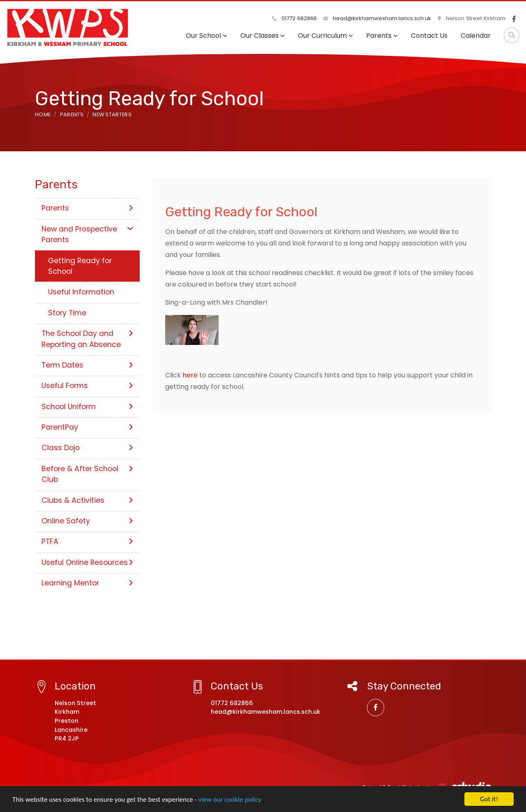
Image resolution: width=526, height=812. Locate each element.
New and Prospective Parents (87, 234)
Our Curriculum (325, 36)
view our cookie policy (230, 800)
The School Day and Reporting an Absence (87, 339)
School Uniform (87, 407)
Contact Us (429, 36)
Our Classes (263, 36)
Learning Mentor (87, 583)
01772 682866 (294, 18)
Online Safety (87, 521)
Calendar (476, 36)
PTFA (87, 541)
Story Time (67, 313)
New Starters (112, 115)
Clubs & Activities (87, 500)
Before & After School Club (87, 474)
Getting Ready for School (80, 266)
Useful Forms (87, 386)
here (191, 375)
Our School (206, 36)
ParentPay (87, 427)
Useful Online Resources (87, 562)
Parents (382, 36)
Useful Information (81, 292)
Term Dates (87, 365)
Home (43, 115)
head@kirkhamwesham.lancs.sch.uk (377, 18)
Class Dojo (87, 448)
